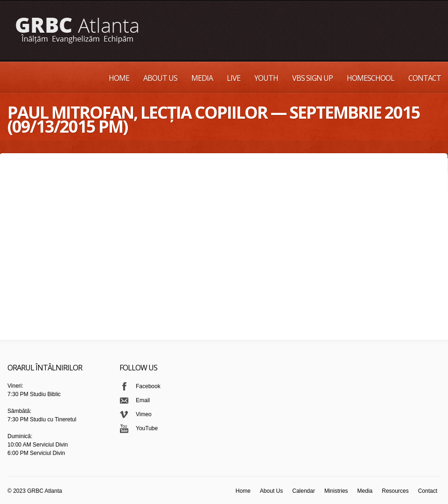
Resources (395, 491)
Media (202, 78)
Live (234, 78)
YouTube (147, 428)
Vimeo (144, 414)
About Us (160, 78)
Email (143, 400)
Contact (425, 78)
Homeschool (371, 78)
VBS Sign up (312, 78)
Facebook (148, 386)
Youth (266, 78)
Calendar (304, 491)
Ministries (336, 491)
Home (119, 78)
